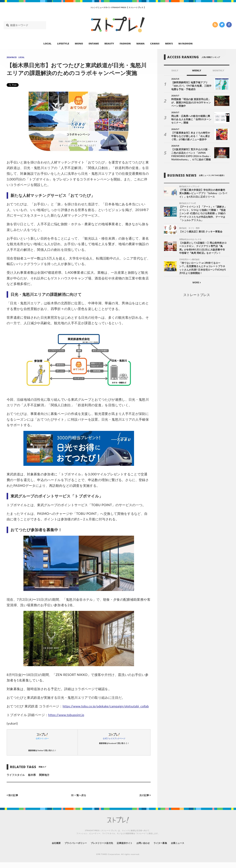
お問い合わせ (147, 849)
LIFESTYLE (63, 44)
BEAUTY (109, 44)
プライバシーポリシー (69, 849)
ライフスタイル (16, 780)
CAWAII (155, 44)
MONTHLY (218, 71)
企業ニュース (187, 849)
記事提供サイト (126, 849)
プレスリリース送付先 (99, 849)
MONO (79, 44)
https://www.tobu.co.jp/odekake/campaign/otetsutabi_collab (53, 712)
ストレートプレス (197, 296)
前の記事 (13, 801)
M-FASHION (186, 44)
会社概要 (46, 849)
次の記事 (144, 801)
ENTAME (94, 44)
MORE (197, 284)
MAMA (140, 44)
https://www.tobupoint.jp (67, 720)
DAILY (175, 71)
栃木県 (32, 780)
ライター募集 (167, 849)
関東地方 (44, 780)
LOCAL (48, 44)
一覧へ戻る (79, 801)
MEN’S (169, 44)
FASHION (125, 44)
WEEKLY (197, 71)
